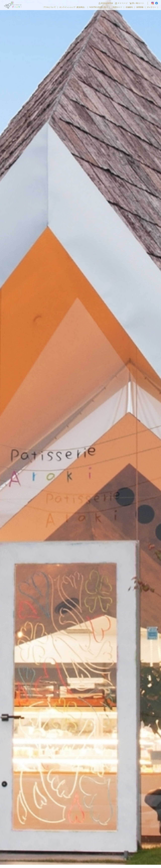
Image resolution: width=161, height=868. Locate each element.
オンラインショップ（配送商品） (73, 7)
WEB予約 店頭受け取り (99, 7)
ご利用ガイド (117, 7)
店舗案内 (129, 7)
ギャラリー (151, 7)
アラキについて (50, 7)
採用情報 (140, 7)
